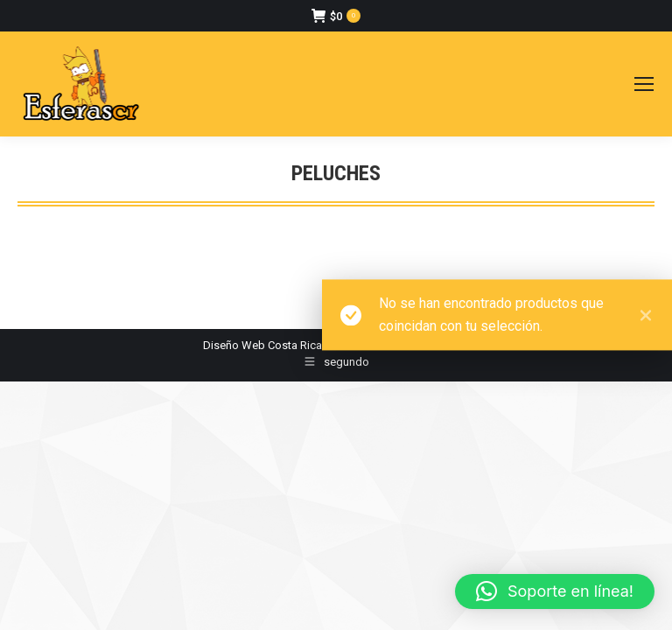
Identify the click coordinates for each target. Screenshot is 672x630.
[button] (555, 591)
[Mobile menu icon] (644, 84)
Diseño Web (234, 345)
